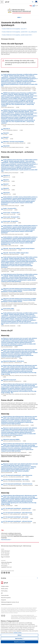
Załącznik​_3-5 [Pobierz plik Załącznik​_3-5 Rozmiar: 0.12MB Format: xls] (9, 176)
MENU (19, 17)
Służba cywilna (4, 589)
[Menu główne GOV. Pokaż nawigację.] (2, 2)
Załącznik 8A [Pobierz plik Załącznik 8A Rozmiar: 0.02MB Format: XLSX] (16, 147)
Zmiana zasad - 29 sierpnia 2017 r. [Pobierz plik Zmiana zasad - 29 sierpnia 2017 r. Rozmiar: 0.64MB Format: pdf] (12, 218)
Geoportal (3, 600)
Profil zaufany (4, 591)
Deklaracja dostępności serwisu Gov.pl (10, 602)
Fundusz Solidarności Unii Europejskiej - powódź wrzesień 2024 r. (17, 35)
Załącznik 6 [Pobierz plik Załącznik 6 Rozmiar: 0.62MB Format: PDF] (8, 134)
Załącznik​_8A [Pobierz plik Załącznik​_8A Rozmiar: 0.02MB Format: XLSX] (9, 193)
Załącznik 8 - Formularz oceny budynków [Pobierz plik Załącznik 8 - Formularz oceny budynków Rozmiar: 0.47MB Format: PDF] (17, 142)
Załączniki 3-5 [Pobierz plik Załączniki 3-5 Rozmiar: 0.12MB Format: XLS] (13, 129)
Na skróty (4, 578)
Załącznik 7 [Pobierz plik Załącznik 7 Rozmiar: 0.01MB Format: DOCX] (8, 138)
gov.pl (4, 583)
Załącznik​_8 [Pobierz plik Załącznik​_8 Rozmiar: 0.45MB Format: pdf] (9, 189)
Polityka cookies (5, 586)
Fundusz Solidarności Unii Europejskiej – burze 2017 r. (15, 29)
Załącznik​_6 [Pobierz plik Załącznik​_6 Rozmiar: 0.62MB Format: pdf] (9, 181)
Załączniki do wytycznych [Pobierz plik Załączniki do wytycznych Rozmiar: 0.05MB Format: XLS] (15, 380)
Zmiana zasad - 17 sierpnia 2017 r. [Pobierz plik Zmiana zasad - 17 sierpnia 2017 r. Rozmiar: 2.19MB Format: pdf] (12, 213)
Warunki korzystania (6, 598)
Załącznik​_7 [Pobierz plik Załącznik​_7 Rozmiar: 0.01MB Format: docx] (9, 185)
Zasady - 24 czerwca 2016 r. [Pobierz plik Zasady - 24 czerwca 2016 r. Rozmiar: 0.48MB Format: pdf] (10, 209)
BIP (2, 593)
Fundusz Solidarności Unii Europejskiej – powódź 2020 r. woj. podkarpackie (19, 32)
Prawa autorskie (5, 595)
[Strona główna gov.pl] (7, 2)
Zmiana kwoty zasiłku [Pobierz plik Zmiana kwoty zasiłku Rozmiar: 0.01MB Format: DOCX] (11, 309)
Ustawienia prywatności (7, 604)
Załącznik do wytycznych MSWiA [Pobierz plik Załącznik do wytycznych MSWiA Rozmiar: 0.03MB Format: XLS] (14, 440)
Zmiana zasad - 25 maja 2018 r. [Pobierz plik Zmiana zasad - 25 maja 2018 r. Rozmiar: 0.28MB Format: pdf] (12, 222)
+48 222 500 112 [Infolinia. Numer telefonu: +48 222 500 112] (5, 564)
